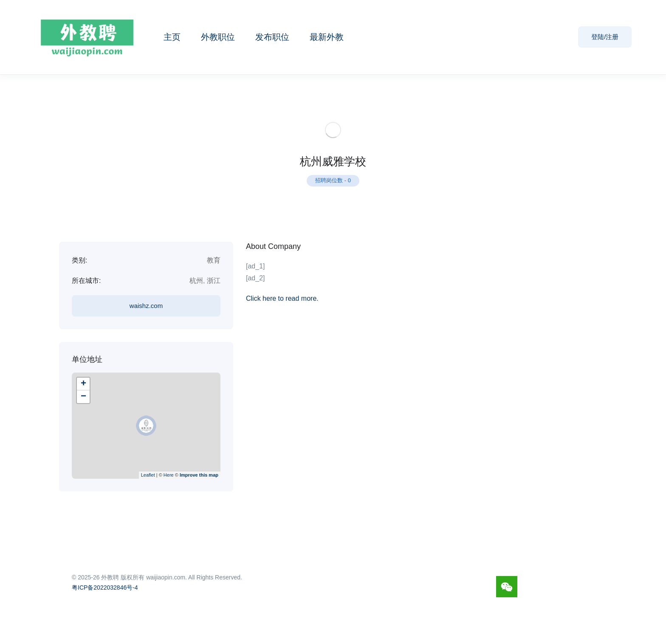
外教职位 (218, 37)
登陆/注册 (605, 37)
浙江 (214, 281)
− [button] (83, 397)
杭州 (196, 281)
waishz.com (146, 306)
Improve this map (199, 475)
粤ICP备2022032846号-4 (105, 588)
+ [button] (83, 384)
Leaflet (148, 475)
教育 (214, 260)
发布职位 (272, 37)
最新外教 (327, 37)
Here (169, 475)
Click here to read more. (282, 298)
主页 (172, 37)
